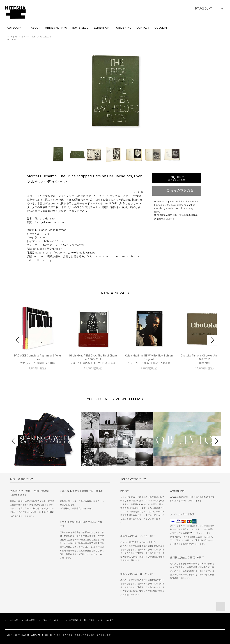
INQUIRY (177, 178)
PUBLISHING (123, 28)
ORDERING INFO (56, 28)
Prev (18, 340)
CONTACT (143, 28)
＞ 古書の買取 (28, 620)
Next (212, 340)
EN (141, 192)
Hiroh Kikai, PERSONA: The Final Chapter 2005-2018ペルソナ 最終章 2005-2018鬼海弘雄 (93, 359)
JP (136, 192)
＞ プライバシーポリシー (50, 620)
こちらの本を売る (177, 190)
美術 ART (15, 37)
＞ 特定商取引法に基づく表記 (80, 620)
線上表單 (170, 219)
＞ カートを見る (106, 620)
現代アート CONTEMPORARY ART (36, 37)
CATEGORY (17, 28)
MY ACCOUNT (203, 9)
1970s (13, 40)
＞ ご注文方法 (12, 620)
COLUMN (161, 28)
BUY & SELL (80, 28)
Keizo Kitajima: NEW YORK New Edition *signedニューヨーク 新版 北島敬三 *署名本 (149, 359)
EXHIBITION (101, 28)
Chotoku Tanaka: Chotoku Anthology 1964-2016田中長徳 (205, 359)
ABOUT (35, 28)
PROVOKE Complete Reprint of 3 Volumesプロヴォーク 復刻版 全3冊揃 (38, 359)
